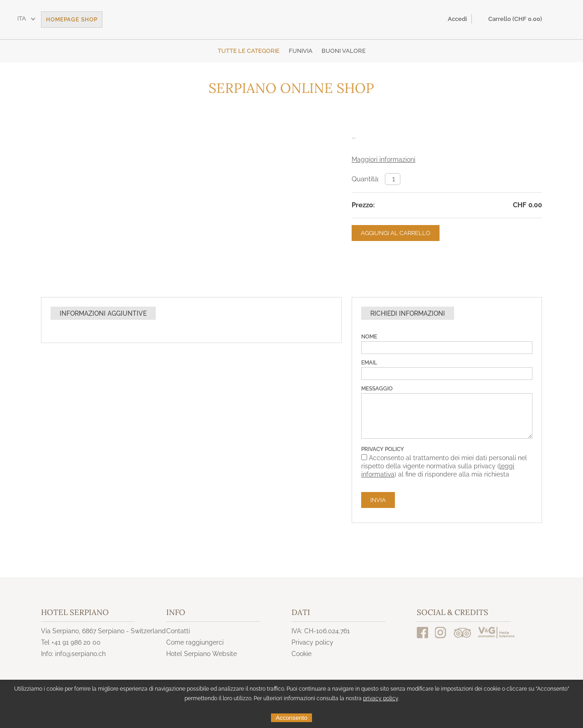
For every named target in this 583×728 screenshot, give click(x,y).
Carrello (515, 19)
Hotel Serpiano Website (202, 654)
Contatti (178, 631)
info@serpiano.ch (80, 654)
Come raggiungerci (195, 642)
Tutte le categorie (249, 51)
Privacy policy (312, 642)
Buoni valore (344, 51)
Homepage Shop (72, 20)
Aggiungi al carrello (396, 233)
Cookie (302, 654)
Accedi (457, 19)
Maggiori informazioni (384, 159)
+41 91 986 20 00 (76, 642)
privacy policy (381, 698)
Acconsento (291, 718)
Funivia (301, 51)
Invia (378, 500)
